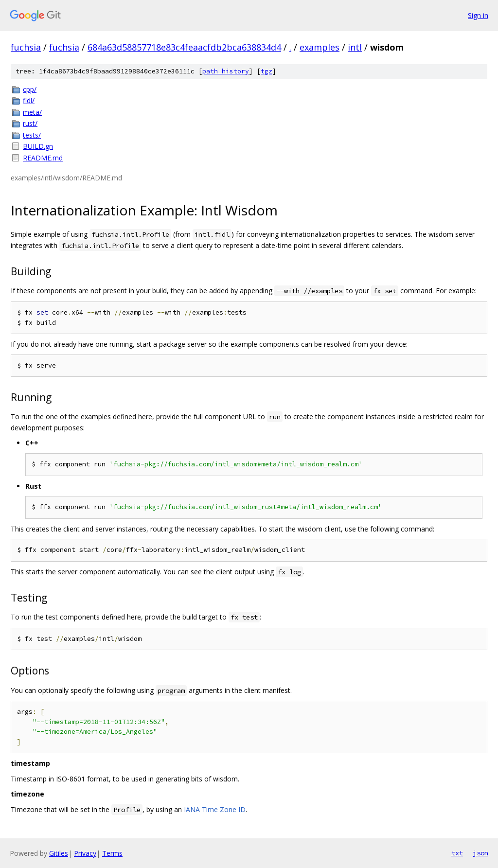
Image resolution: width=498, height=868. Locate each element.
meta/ (32, 112)
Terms (112, 853)
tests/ (32, 135)
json (480, 853)
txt (457, 853)
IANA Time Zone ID (215, 809)
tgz (267, 71)
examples (320, 47)
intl (355, 47)
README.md (43, 158)
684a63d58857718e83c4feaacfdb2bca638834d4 (184, 47)
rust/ (30, 123)
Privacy (85, 853)
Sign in (478, 15)
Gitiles (59, 853)
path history (226, 71)
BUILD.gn (38, 146)
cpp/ (30, 89)
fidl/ (29, 100)
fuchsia (26, 47)
